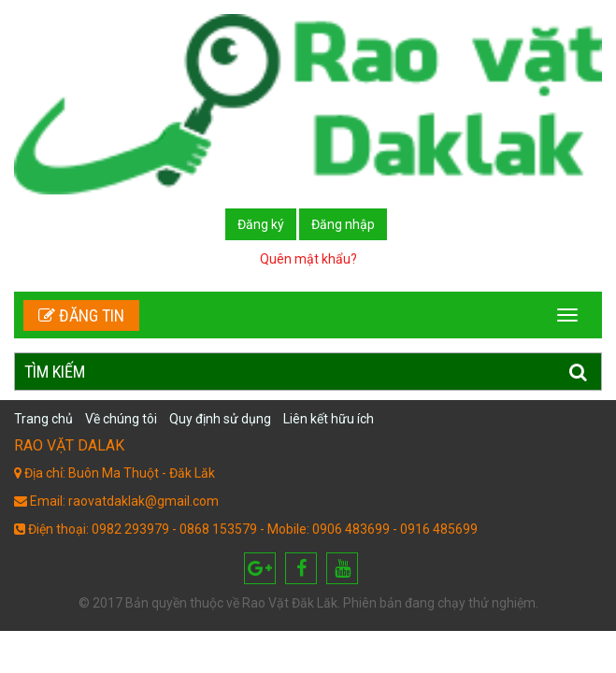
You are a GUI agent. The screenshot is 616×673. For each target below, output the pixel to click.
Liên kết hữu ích (329, 419)
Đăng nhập (343, 224)
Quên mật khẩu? (308, 259)
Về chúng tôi (121, 419)
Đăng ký (261, 224)
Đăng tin (81, 315)
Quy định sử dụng (220, 419)
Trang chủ (43, 419)
